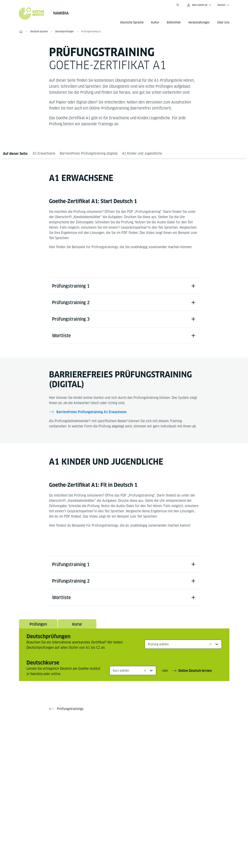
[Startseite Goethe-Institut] (32, 14)
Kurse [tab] (77, 626)
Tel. (34, 806)
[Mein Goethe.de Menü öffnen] (199, 5)
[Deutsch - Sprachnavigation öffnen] (223, 5)
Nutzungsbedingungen (163, 846)
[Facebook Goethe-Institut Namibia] (112, 743)
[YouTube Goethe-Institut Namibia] (136, 743)
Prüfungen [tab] (38, 626)
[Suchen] (178, 5)
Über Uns (223, 22)
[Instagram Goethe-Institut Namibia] (124, 743)
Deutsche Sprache (132, 22)
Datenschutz (132, 846)
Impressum (109, 846)
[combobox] (183, 646)
